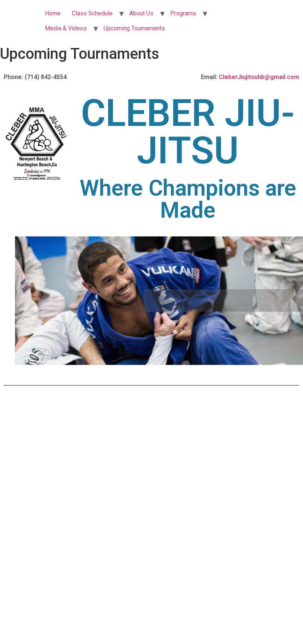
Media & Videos (66, 28)
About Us (141, 13)
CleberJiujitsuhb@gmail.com (259, 77)
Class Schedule (92, 13)
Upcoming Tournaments (134, 28)
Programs (183, 13)
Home (53, 13)
